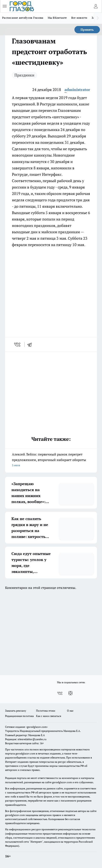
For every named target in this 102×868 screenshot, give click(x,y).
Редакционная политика (19, 716)
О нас (70, 711)
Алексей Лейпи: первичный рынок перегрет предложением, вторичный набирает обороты (51, 460)
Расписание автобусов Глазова (23, 18)
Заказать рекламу (16, 711)
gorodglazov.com (25, 753)
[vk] (18, 345)
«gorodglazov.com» (37, 727)
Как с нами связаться (49, 716)
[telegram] (31, 345)
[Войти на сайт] (96, 6)
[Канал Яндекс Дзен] (70, 693)
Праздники (24, 75)
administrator (77, 89)
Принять (87, 30)
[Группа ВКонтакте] (60, 693)
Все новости (79, 18)
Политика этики (46, 711)
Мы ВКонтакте (57, 18)
